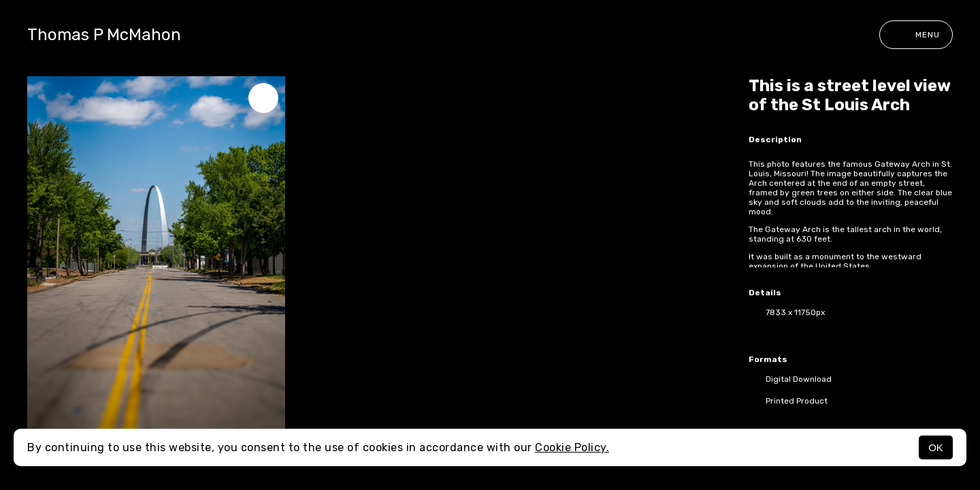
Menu (916, 35)
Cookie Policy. (572, 447)
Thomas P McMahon (104, 35)
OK (936, 447)
